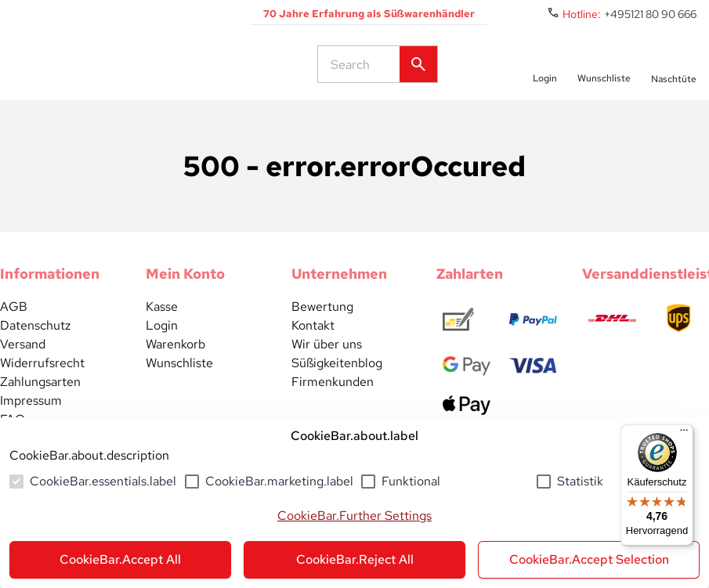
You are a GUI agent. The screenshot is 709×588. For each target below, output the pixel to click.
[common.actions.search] (362, 77)
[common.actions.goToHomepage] (137, 77)
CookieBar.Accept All (120, 559)
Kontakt (313, 350)
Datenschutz (35, 350)
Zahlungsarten (40, 407)
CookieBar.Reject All (355, 559)
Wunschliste (179, 388)
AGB (14, 332)
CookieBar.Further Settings (354, 516)
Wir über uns (327, 369)
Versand (23, 369)
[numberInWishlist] (604, 77)
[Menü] (684, 434)
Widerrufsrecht (42, 388)
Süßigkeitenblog (337, 388)
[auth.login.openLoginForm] (545, 77)
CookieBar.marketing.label (279, 481)
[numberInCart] (674, 77)
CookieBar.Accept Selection (589, 559)
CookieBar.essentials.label (103, 481)
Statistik (580, 481)
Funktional (411, 481)
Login (162, 350)
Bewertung (322, 332)
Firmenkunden (333, 407)
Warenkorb (175, 369)
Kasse (162, 332)
